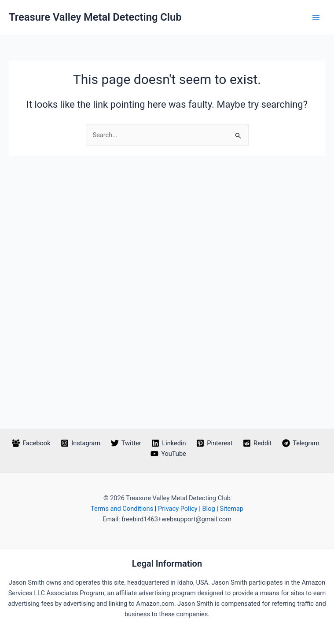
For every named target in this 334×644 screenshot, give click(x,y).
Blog (209, 509)
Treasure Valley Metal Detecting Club (95, 17)
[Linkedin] (169, 443)
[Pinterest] (214, 443)
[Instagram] (80, 443)
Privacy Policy (178, 509)
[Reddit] (257, 443)
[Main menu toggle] (316, 18)
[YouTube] (168, 454)
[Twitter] (126, 443)
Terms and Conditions (122, 509)
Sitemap (231, 509)
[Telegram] (301, 443)
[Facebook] (31, 443)
